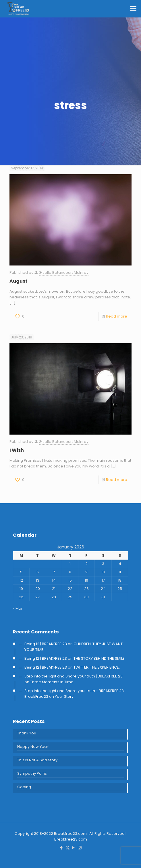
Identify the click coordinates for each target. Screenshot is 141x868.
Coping (24, 787)
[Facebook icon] (62, 848)
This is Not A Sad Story (37, 760)
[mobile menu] (133, 9)
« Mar (18, 608)
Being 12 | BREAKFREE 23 (46, 644)
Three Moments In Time (52, 682)
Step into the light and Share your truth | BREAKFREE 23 (74, 676)
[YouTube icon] (74, 848)
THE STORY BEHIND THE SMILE (99, 658)
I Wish (17, 450)
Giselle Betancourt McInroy (64, 273)
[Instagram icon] (80, 848)
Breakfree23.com (71, 839)
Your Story (64, 696)
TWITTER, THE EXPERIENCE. (97, 667)
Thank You (27, 733)
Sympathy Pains (32, 773)
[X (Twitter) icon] (68, 848)
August (19, 281)
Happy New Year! (33, 747)
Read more (117, 316)
